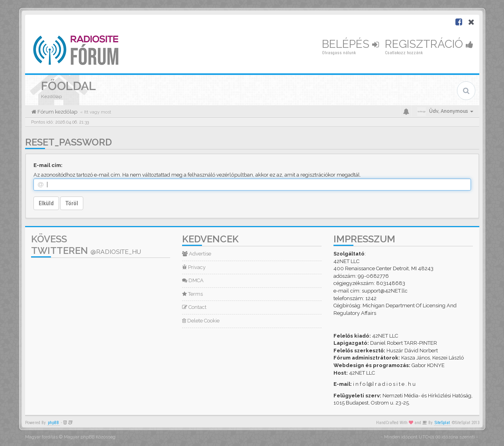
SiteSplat (442, 423)
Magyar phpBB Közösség (90, 437)
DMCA (193, 280)
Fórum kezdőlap (57, 112)
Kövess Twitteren (86, 245)
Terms (192, 294)
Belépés (350, 44)
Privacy (194, 267)
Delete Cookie (201, 321)
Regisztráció (429, 44)
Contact (194, 307)
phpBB (53, 423)
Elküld (46, 203)
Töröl (72, 203)
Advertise (197, 254)
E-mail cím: (48, 165)
